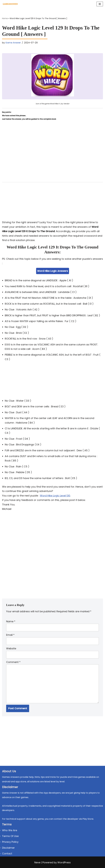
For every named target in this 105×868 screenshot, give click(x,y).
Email (10, 635)
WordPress (64, 862)
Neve (37, 862)
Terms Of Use (10, 836)
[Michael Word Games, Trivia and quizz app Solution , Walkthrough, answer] (10, 4)
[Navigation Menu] (100, 4)
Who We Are (10, 830)
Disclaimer (8, 848)
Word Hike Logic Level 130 (55, 496)
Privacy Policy (10, 842)
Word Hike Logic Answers (53, 271)
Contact (7, 854)
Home (5, 18)
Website (11, 648)
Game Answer (13, 43)
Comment (13, 662)
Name (11, 621)
